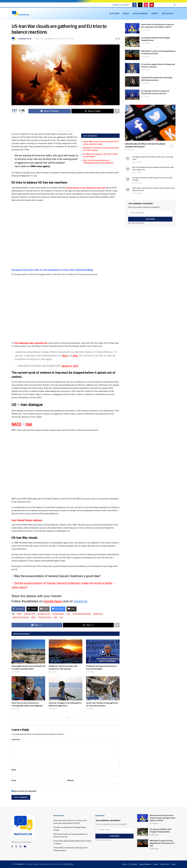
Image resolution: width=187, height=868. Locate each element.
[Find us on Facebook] (134, 5)
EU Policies (114, 14)
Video (173, 864)
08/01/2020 (39, 39)
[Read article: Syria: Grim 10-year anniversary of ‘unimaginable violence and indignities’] (28, 688)
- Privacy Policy (68, 864)
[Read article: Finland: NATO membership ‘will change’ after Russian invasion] (132, 81)
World (126, 14)
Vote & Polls (168, 14)
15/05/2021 (16, 672)
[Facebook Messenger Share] (58, 609)
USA (55, 617)
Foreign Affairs (58, 614)
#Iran (75, 356)
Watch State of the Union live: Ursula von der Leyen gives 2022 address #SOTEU (162, 818)
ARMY (19, 614)
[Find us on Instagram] (146, 5)
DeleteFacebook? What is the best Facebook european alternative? (145, 145)
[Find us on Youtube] (152, 5)
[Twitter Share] (32, 609)
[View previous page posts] (64, 717)
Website (71, 780)
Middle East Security (21, 617)
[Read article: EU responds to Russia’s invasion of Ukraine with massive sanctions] (132, 95)
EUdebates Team (25, 39)
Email (14, 780)
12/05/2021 (53, 672)
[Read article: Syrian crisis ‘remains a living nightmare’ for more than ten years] (103, 688)
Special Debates (140, 14)
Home (125, 864)
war (61, 617)
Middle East (50, 39)
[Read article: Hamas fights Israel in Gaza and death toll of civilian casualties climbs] (28, 651)
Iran (29, 424)
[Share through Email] (44, 609)
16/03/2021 (16, 709)
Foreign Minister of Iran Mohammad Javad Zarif (86, 188)
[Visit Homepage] (21, 14)
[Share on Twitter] (93, 111)
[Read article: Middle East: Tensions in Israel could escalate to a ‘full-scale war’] (66, 651)
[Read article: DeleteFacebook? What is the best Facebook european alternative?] (150, 123)
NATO (16, 424)
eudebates (20, 864)
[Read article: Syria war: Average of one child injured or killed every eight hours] (66, 688)
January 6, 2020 (70, 366)
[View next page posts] (68, 717)
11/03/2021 (90, 709)
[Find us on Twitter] (140, 5)
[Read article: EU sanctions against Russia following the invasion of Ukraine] (132, 68)
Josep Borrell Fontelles (82, 614)
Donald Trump (30, 614)
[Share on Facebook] (50, 111)
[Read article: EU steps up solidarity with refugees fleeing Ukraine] (132, 42)
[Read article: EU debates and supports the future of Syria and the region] (103, 651)
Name (14, 770)
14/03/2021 (53, 709)
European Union (44, 614)
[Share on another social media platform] (117, 111)
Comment (16, 740)
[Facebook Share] (18, 609)
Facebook (81, 601)
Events (155, 14)
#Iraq (65, 356)
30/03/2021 (90, 672)
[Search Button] (175, 5)
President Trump (45, 617)
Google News (53, 601)
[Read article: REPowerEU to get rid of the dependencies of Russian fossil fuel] (132, 55)
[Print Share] (72, 609)
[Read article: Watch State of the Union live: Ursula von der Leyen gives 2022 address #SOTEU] (132, 28)
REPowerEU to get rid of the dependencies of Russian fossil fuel (162, 843)
